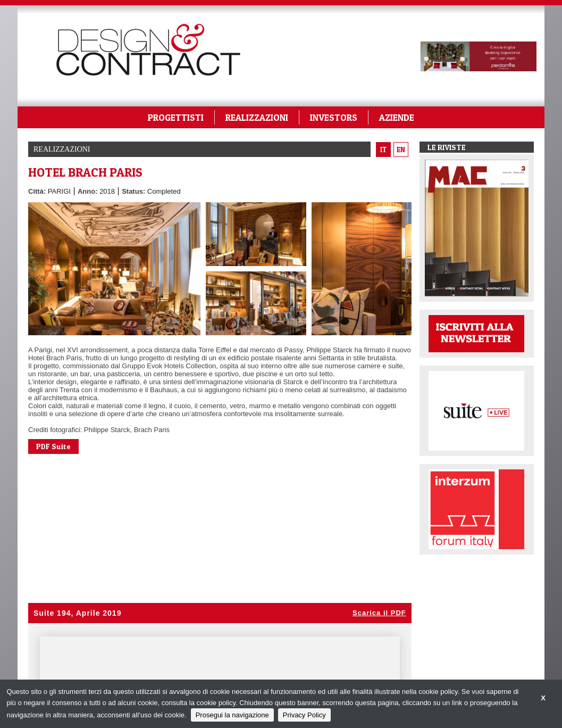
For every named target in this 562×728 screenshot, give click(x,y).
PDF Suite (53, 446)
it (383, 150)
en (401, 150)
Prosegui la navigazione (232, 715)
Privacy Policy (304, 715)
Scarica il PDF (379, 613)
